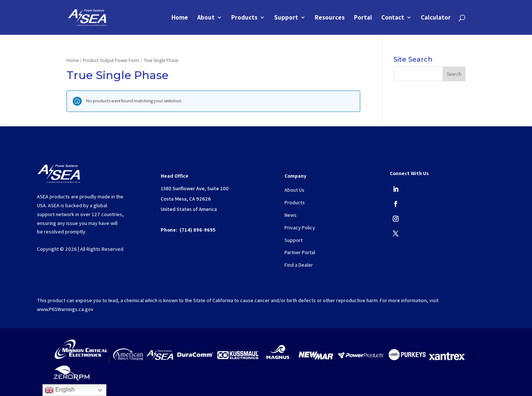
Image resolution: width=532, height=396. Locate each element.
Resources (330, 18)
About (206, 18)
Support (286, 18)
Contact (393, 18)
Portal (363, 18)
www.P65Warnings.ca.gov (65, 309)
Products (244, 18)
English (60, 390)
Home (180, 18)
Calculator (436, 18)
